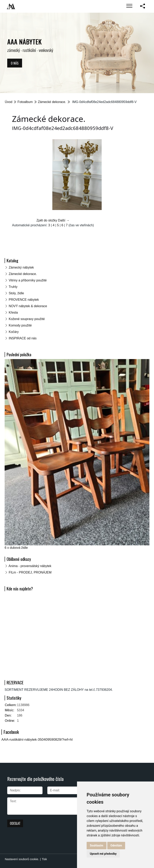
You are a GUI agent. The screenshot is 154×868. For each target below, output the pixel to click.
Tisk (44, 859)
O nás (15, 63)
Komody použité (20, 325)
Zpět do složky (47, 220)
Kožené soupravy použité (27, 319)
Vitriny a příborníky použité (28, 280)
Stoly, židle (16, 293)
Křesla (13, 313)
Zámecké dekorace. (52, 102)
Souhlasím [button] (97, 845)
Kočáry (14, 332)
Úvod (9, 102)
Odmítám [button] (116, 845)
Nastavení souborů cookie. (22, 859)
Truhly (13, 287)
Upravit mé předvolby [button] (103, 854)
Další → (64, 220)
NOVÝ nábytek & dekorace (28, 306)
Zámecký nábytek (21, 267)
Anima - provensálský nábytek (30, 566)
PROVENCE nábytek (24, 300)
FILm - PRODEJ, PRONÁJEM (30, 572)
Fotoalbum (25, 102)
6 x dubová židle (16, 548)
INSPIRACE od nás (23, 338)
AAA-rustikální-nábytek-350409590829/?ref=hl (37, 739)
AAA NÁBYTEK (24, 42)
